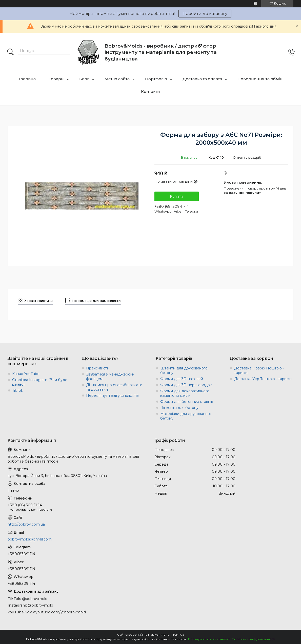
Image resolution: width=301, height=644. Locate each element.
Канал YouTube (26, 374)
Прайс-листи (98, 368)
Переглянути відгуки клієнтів (112, 396)
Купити (176, 196)
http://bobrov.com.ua (26, 524)
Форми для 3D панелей (182, 379)
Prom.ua (177, 635)
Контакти (150, 91)
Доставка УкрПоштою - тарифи (263, 379)
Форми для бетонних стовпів (187, 402)
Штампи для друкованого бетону (184, 370)
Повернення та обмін (260, 79)
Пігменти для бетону (179, 408)
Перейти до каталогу (205, 14)
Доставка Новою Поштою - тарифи (259, 370)
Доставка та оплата (202, 79)
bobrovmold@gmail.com (30, 539)
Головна (27, 79)
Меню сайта (117, 79)
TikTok (18, 390)
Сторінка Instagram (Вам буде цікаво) (40, 382)
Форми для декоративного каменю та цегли (185, 393)
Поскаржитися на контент (209, 639)
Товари (56, 79)
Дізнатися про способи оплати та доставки (114, 387)
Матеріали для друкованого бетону (186, 416)
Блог (84, 79)
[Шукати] (11, 52)
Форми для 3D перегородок (186, 385)
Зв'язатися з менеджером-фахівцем (110, 377)
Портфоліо (156, 79)
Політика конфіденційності (254, 639)
